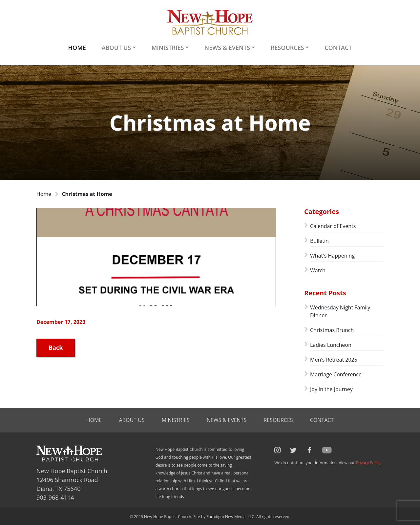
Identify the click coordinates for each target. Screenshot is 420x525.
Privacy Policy (368, 463)
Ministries (176, 420)
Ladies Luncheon (331, 345)
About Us (132, 420)
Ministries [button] (168, 48)
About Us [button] (116, 48)
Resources (278, 420)
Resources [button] (287, 48)
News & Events (227, 420)
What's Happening (332, 256)
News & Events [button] (227, 48)
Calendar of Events (333, 226)
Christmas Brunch (332, 330)
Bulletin (319, 241)
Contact (338, 48)
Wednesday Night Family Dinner (340, 311)
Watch (318, 270)
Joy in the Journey (331, 389)
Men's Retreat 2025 (334, 360)
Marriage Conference (336, 374)
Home (77, 48)
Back (56, 347)
